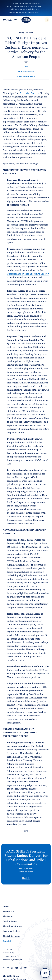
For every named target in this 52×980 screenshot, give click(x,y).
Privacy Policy (8, 953)
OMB (26, 66)
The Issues (8, 916)
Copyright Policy (9, 956)
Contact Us (7, 949)
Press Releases (26, 76)
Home (6, 906)
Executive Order (28, 93)
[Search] (47, 20)
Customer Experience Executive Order (27, 274)
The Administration (12, 926)
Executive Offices (11, 931)
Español (7, 941)
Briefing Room (26, 71)
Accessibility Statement (12, 960)
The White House (11, 936)
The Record (8, 911)
